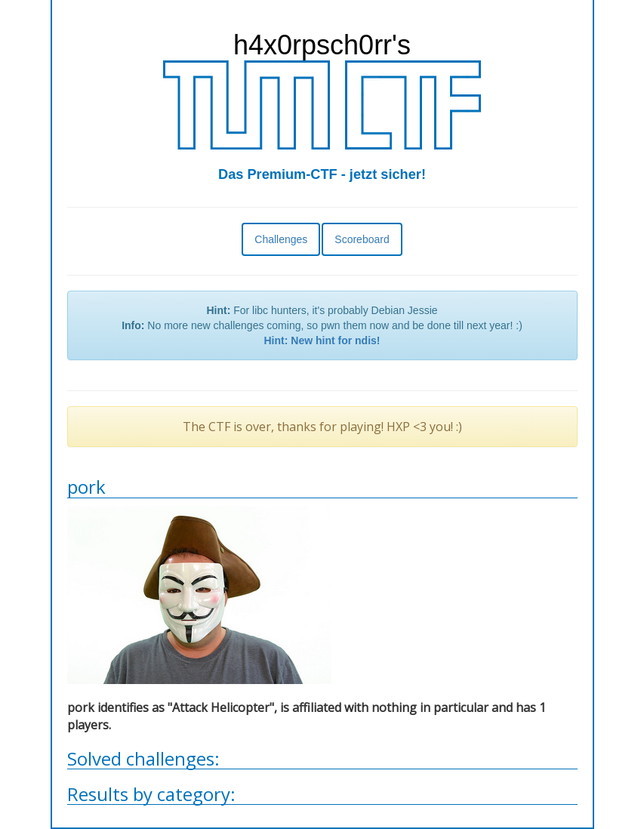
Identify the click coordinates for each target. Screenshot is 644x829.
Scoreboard (362, 239)
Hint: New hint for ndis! (322, 341)
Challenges (281, 239)
